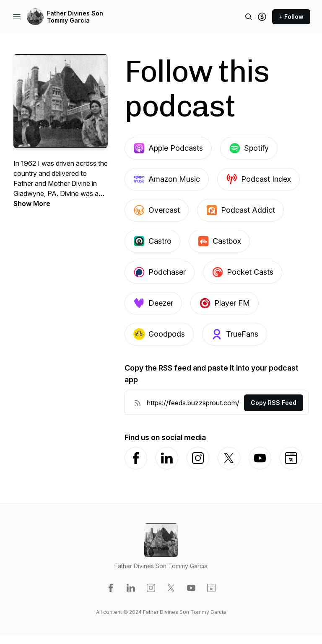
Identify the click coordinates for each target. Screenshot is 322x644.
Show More (32, 204)
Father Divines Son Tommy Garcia (75, 17)
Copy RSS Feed (274, 403)
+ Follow (291, 17)
